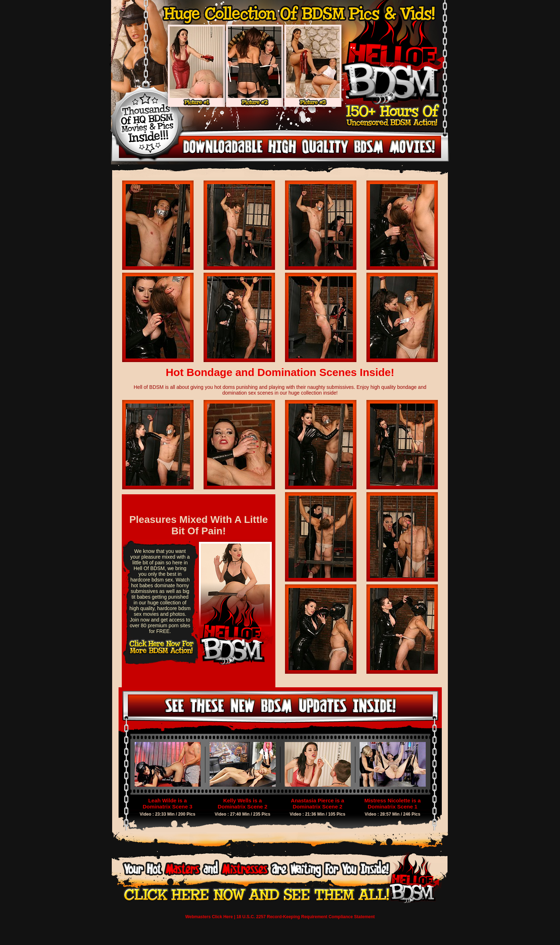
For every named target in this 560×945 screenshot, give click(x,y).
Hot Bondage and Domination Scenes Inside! (280, 372)
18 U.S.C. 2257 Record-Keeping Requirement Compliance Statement (306, 917)
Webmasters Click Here (209, 917)
